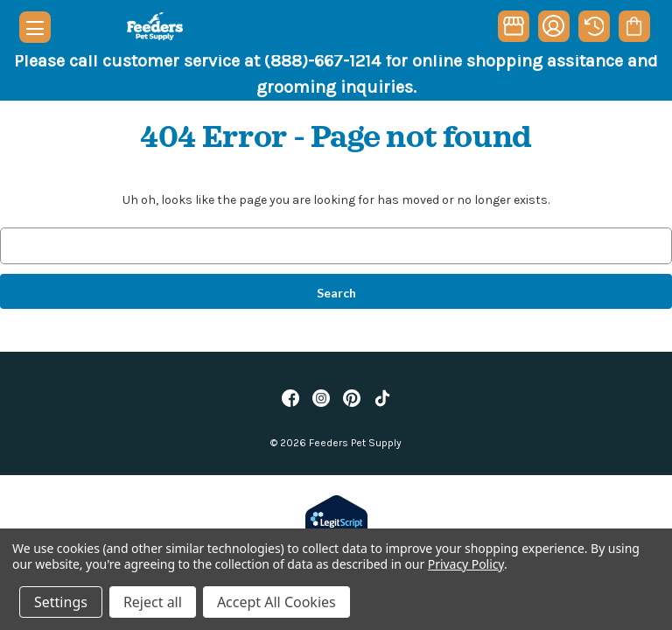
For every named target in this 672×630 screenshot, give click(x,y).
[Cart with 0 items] (634, 26)
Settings (61, 602)
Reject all (153, 602)
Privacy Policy (466, 564)
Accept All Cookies (276, 602)
